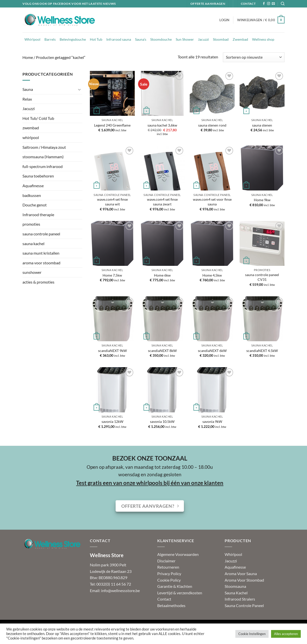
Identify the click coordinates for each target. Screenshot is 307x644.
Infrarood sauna (119, 39)
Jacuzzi (203, 39)
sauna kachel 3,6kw (162, 125)
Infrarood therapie (38, 215)
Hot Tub (96, 39)
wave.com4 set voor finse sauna (212, 202)
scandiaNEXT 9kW (112, 351)
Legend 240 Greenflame (112, 125)
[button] (224, 20)
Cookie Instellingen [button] (252, 634)
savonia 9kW (212, 421)
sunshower (32, 272)
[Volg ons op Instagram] (269, 4)
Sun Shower (185, 39)
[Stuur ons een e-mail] (273, 4)
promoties (31, 224)
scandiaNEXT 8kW (162, 351)
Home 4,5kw (212, 275)
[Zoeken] (283, 4)
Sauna (28, 89)
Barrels (50, 39)
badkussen (32, 195)
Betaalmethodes (171, 605)
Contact (164, 599)
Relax (27, 99)
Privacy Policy (169, 573)
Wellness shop (263, 39)
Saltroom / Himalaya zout (44, 147)
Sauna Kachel (236, 593)
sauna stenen (262, 125)
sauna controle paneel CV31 (262, 277)
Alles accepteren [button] (286, 634)
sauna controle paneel (41, 234)
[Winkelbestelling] (254, 57)
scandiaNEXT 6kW (212, 351)
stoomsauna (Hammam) (43, 157)
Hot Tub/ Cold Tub (38, 118)
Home (28, 57)
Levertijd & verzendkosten (180, 593)
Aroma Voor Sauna (241, 573)
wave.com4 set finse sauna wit (112, 202)
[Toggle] (79, 89)
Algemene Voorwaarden (178, 554)
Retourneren (168, 567)
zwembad (31, 128)
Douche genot (35, 205)
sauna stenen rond (212, 125)
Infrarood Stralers (240, 599)
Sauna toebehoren (38, 176)
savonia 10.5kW (162, 421)
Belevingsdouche (73, 39)
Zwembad (240, 39)
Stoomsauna (235, 586)
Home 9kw (262, 200)
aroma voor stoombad (41, 263)
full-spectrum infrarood (43, 166)
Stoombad (221, 39)
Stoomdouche (161, 39)
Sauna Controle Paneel (244, 605)
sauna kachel (33, 243)
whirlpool (31, 137)
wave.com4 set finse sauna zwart (162, 202)
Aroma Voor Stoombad (244, 580)
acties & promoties (38, 282)
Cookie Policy (169, 580)
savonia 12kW (112, 421)
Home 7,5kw (112, 275)
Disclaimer (166, 561)
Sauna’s (141, 39)
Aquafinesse (33, 186)
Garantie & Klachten (175, 586)
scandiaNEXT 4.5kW (262, 351)
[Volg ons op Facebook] (264, 4)
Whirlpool (32, 39)
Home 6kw (162, 275)
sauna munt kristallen (41, 253)
